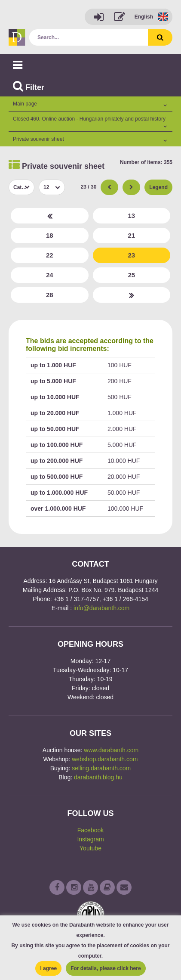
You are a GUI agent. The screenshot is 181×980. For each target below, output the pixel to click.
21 (131, 235)
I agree (48, 968)
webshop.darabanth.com (105, 759)
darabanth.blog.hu (98, 777)
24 (50, 275)
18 (50, 235)
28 (50, 295)
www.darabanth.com (111, 750)
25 (131, 275)
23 (131, 255)
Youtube (90, 848)
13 (131, 216)
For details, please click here (106, 968)
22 (50, 255)
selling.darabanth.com (101, 768)
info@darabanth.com (101, 608)
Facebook (90, 830)
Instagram (90, 839)
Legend (158, 187)
